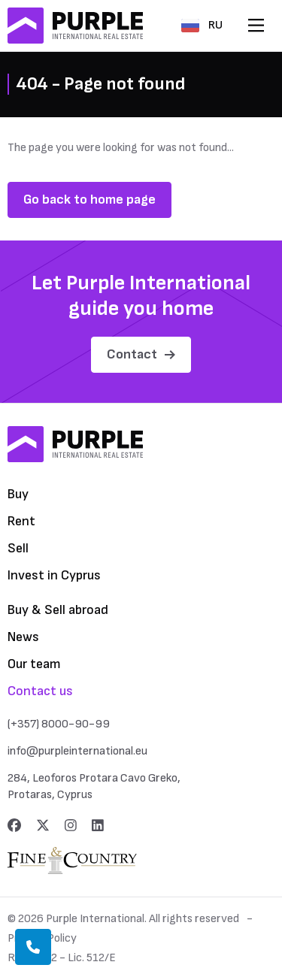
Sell (18, 548)
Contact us (40, 691)
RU (202, 25)
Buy (18, 494)
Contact (141, 354)
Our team (34, 664)
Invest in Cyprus (54, 575)
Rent (21, 521)
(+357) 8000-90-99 (59, 724)
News (23, 637)
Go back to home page (89, 200)
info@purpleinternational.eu (77, 751)
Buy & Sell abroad (58, 610)
